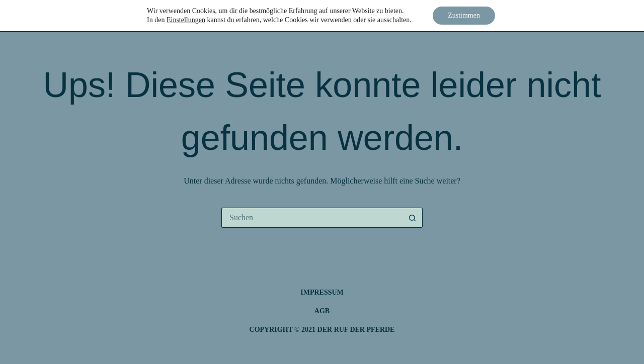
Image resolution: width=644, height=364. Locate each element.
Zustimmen (464, 15)
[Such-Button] (413, 218)
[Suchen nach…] (312, 218)
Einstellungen (186, 20)
